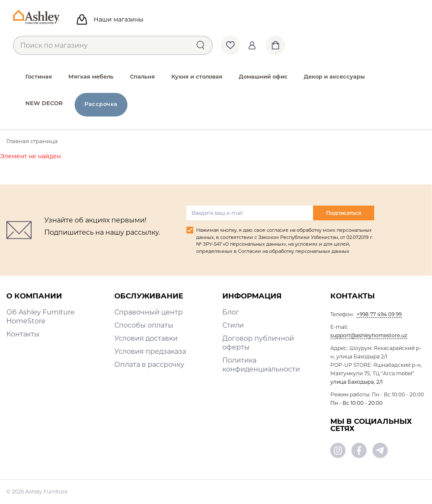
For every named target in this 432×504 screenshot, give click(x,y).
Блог (231, 312)
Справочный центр (148, 312)
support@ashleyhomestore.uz (369, 335)
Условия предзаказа (150, 351)
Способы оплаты (144, 325)
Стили (233, 325)
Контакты (23, 334)
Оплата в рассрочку (149, 364)
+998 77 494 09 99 (379, 314)
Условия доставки (146, 338)
